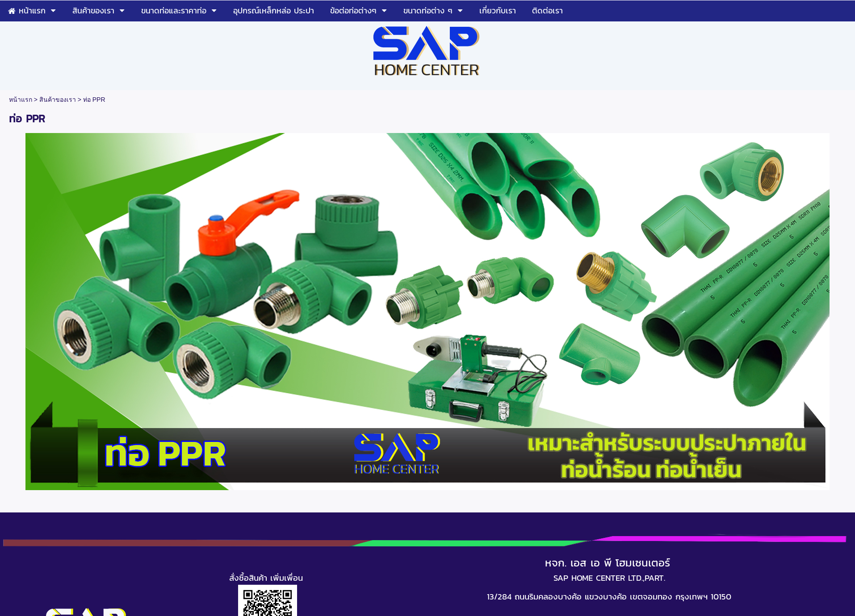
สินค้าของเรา (58, 100)
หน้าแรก (21, 100)
